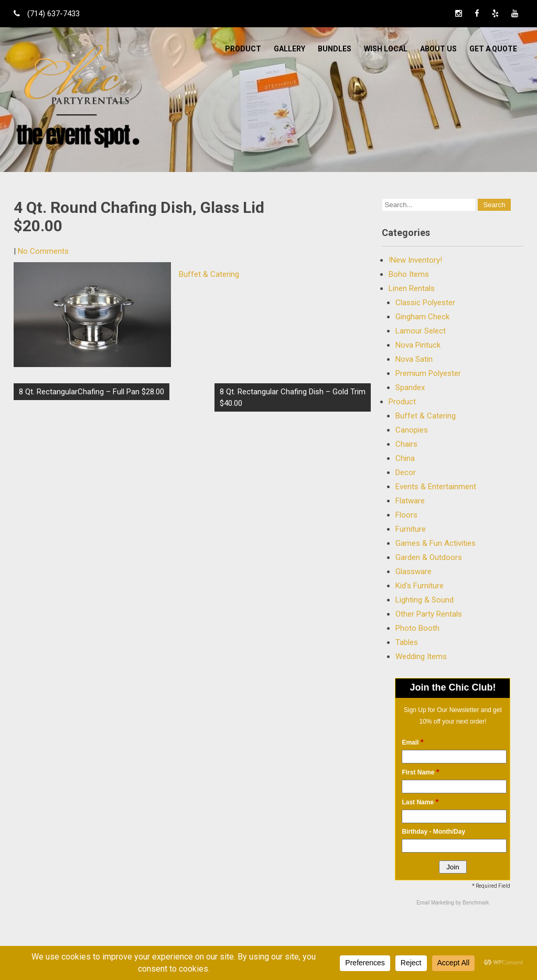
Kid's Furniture (420, 586)
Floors (406, 515)
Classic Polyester (425, 303)
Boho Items (409, 274)
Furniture (411, 529)
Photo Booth (417, 628)
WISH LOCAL (386, 49)
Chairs (406, 444)
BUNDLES (335, 49)
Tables (407, 642)
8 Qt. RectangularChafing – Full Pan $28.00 (92, 392)
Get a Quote (493, 49)
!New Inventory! (415, 260)
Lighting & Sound (425, 600)
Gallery (289, 49)
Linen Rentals (412, 288)
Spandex (410, 387)
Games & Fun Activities (436, 543)
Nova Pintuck (418, 345)
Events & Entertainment (436, 487)
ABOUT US (438, 49)
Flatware (410, 501)
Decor (406, 472)
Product (243, 49)
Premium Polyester (428, 373)
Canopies (412, 430)
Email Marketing (436, 903)
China (405, 458)
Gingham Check (422, 317)
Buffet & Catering (209, 274)
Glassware (414, 572)
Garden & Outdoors (429, 557)
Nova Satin (414, 359)
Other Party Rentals (429, 614)
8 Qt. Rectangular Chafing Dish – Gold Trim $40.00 (293, 397)
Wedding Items (421, 656)
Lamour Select (421, 331)
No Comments (43, 251)
